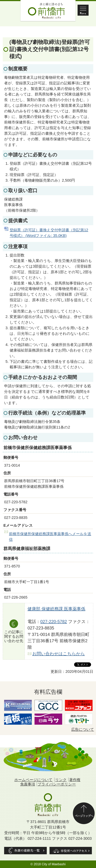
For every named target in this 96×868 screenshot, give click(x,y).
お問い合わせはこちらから (59, 654)
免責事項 (28, 784)
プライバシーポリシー (57, 784)
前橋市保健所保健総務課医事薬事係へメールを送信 (50, 537)
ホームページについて (33, 780)
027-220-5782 (54, 622)
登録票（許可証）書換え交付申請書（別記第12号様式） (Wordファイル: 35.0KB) (49, 233)
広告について (83, 729)
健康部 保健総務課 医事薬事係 (56, 609)
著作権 (75, 780)
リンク (61, 780)
